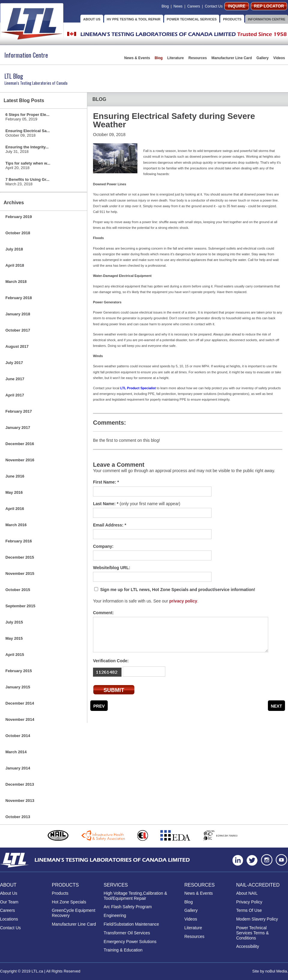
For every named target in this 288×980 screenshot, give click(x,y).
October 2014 (18, 736)
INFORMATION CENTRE (267, 19)
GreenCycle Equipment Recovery (74, 913)
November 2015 (20, 573)
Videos (279, 58)
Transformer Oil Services (127, 933)
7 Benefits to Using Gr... (27, 182)
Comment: (103, 613)
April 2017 (15, 395)
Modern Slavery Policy (257, 919)
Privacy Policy (249, 902)
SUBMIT (114, 690)
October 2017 (18, 330)
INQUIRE (237, 6)
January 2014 (18, 768)
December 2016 (20, 444)
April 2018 (15, 265)
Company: (103, 546)
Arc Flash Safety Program (128, 907)
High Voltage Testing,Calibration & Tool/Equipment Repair (135, 896)
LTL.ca (37, 971)
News (178, 6)
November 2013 (20, 801)
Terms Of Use (249, 910)
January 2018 (18, 314)
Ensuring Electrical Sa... (28, 133)
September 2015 (20, 606)
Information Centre (26, 55)
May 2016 (14, 492)
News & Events (138, 58)
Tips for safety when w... (28, 165)
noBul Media (276, 971)
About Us (9, 893)
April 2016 (15, 509)
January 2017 (18, 428)
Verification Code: (111, 661)
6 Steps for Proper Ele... (27, 117)
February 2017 (19, 411)
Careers (194, 6)
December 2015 (20, 557)
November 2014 (20, 719)
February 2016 (19, 541)
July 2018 (14, 249)
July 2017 (14, 363)
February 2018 (19, 298)
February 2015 (19, 671)
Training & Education (123, 950)
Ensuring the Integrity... (27, 149)
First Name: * (106, 482)
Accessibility (247, 946)
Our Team (9, 902)
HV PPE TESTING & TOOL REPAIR (134, 19)
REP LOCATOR (269, 6)
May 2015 (14, 638)
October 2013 (18, 817)
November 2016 (20, 460)
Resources (198, 58)
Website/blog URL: (112, 568)
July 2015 (14, 622)
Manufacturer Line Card (232, 58)
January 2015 (18, 687)
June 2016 (15, 476)
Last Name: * (137, 504)
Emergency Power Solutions (130, 942)
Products (60, 893)
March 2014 (16, 752)
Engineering (115, 915)
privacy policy (183, 601)
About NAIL (247, 893)
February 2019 (19, 217)
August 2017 (17, 346)
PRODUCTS (232, 19)
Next (276, 706)
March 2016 (16, 525)
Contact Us (214, 6)
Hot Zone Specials (69, 902)
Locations (9, 919)
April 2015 (15, 655)
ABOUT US (92, 19)
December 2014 (20, 703)
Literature (176, 58)
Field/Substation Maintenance (131, 924)
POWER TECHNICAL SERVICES (192, 19)
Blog (165, 6)
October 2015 (18, 590)
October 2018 (18, 233)
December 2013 (20, 784)
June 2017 (15, 379)
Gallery (263, 58)
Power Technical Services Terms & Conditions (252, 933)
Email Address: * (110, 525)
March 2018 (16, 282)
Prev (99, 706)
